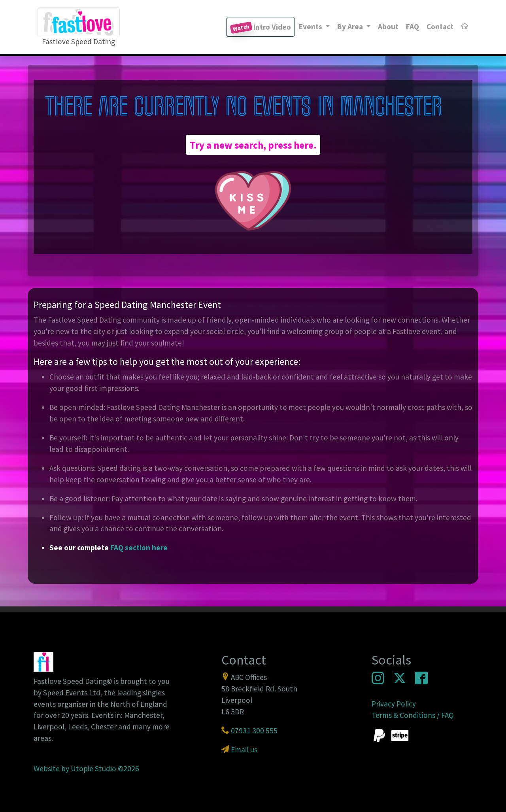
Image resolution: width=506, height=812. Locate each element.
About (388, 26)
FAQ (413, 26)
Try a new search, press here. (253, 145)
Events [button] (311, 26)
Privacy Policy (394, 704)
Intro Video (261, 28)
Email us (244, 750)
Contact (440, 26)
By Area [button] (351, 26)
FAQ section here (139, 548)
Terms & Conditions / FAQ (413, 715)
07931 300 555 (254, 731)
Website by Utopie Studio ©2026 (86, 769)
